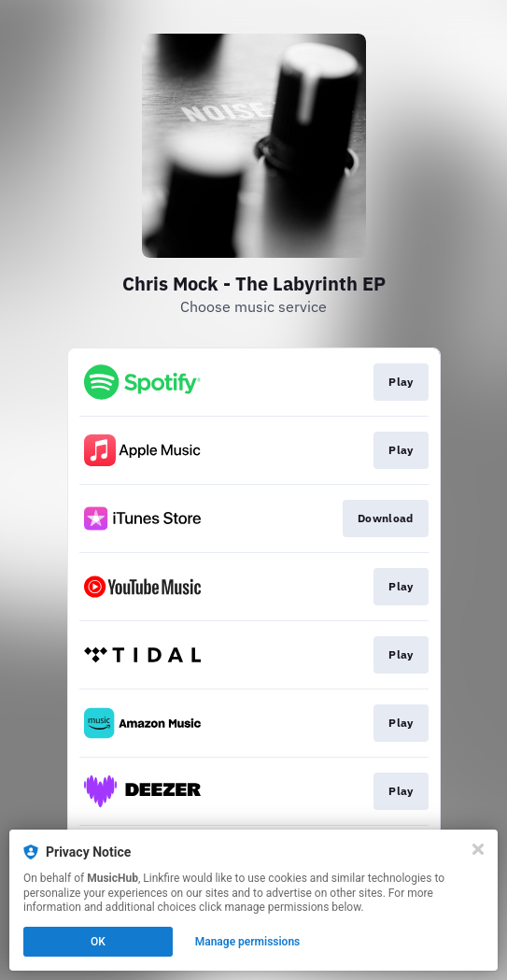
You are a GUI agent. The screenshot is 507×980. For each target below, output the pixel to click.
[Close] (478, 849)
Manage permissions (248, 942)
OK (98, 942)
